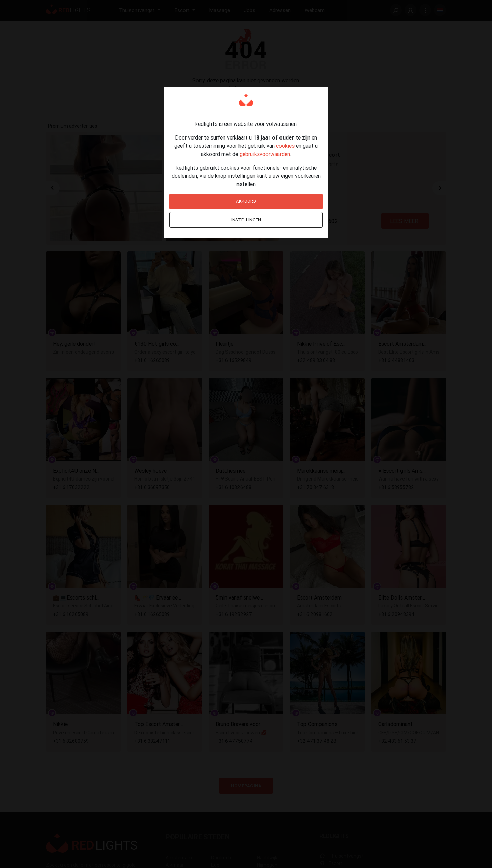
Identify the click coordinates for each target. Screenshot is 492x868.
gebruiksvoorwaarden (265, 154)
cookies (285, 146)
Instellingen (246, 220)
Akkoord (246, 201)
